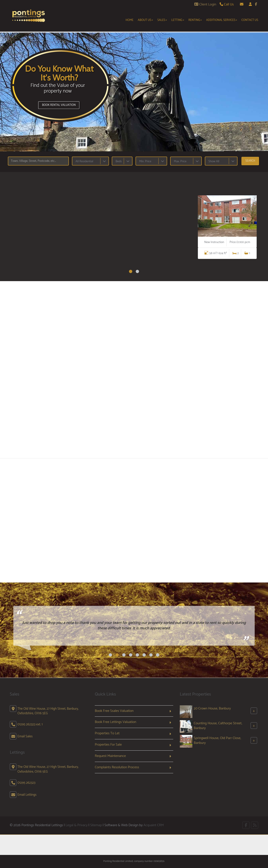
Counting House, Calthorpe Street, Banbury (218, 726)
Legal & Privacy (77, 825)
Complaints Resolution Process (117, 767)
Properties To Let (107, 733)
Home (129, 20)
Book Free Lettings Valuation (115, 722)
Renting (195, 20)
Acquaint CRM (154, 825)
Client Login (205, 4)
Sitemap (96, 825)
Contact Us (250, 20)
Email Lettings (27, 795)
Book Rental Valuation (59, 105)
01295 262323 (26, 783)
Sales (162, 20)
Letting (178, 20)
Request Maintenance (110, 756)
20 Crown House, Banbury (212, 708)
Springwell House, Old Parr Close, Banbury (217, 741)
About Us (145, 20)
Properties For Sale (108, 745)
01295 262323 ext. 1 (30, 724)
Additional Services (222, 20)
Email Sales (25, 736)
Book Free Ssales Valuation (114, 711)
